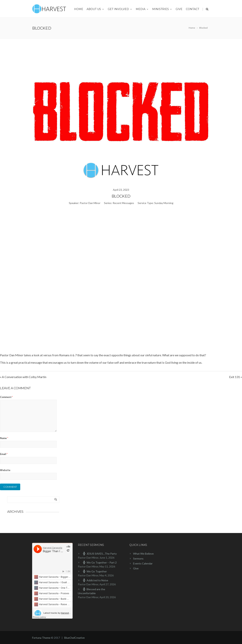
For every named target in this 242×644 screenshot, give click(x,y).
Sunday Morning (164, 203)
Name (4, 438)
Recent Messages (123, 203)
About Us (95, 9)
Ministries (162, 9)
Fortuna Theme (41, 638)
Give (179, 9)
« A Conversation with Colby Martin (23, 377)
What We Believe (143, 554)
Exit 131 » (236, 377)
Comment (6, 397)
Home (79, 9)
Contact (192, 9)
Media (142, 9)
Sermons (138, 558)
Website (5, 470)
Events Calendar (143, 563)
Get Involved (120, 9)
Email (4, 454)
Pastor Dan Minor (90, 203)
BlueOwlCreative (74, 638)
